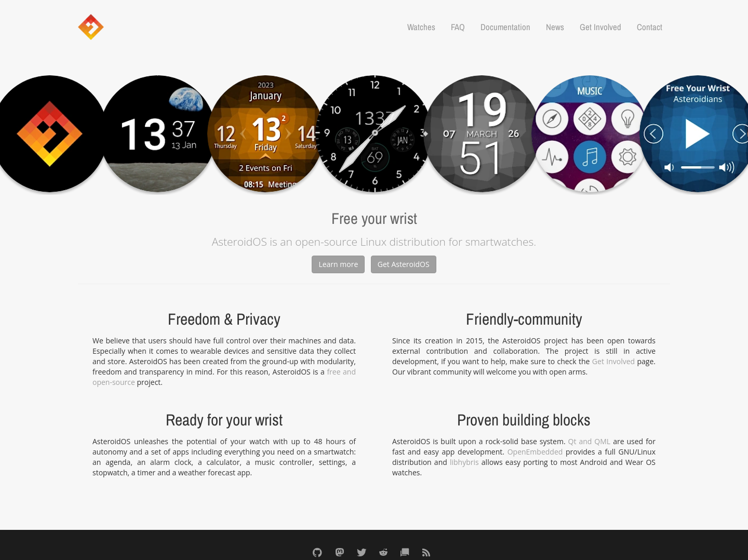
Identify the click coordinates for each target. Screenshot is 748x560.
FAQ (458, 27)
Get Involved (600, 27)
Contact (650, 27)
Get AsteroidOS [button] (404, 264)
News (555, 27)
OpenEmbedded (535, 452)
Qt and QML (590, 441)
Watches (421, 27)
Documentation (505, 27)
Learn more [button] (338, 264)
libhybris (464, 462)
